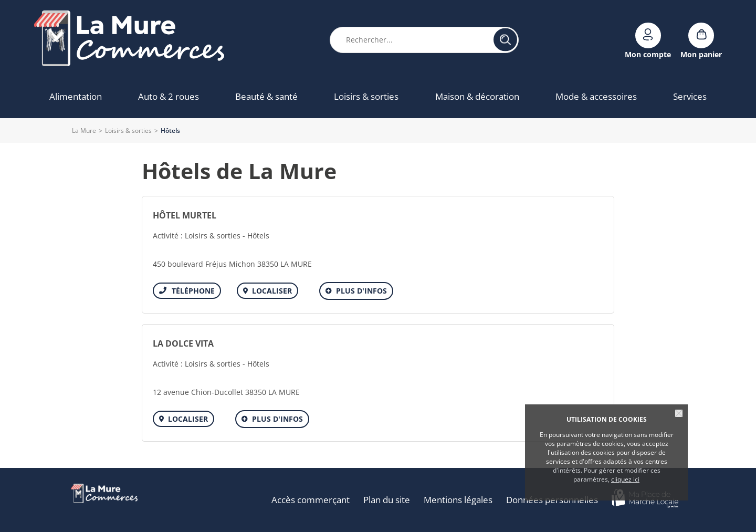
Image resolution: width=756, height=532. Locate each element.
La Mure (84, 131)
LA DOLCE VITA (183, 343)
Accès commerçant (311, 500)
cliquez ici (625, 479)
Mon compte (648, 54)
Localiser (272, 291)
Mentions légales (458, 500)
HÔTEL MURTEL (185, 215)
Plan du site (387, 500)
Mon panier (701, 54)
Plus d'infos (361, 291)
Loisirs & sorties (128, 131)
